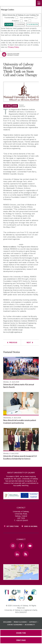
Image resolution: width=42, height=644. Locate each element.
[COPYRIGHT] (34, 622)
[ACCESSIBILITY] (30, 625)
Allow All (10, 24)
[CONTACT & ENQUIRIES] (16, 625)
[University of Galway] (11, 55)
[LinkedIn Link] (17, 554)
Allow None (21, 24)
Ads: (26, 21)
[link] (7, 592)
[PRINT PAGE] (21, 640)
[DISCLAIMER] (8, 622)
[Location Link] (21, 578)
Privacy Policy (13, 47)
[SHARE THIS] (21, 633)
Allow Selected (33, 24)
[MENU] (39, 3)
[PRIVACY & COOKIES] (21, 622)
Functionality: (10, 18)
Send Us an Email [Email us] (31, 526)
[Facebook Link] (21, 546)
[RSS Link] (26, 554)
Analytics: (15, 21)
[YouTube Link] (30, 546)
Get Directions (13, 526)
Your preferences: (27, 18)
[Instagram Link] (13, 546)
